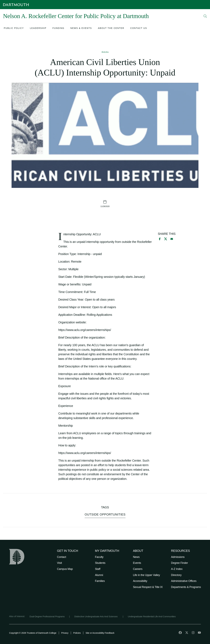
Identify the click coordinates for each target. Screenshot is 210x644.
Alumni (99, 575)
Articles (105, 52)
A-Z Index (177, 569)
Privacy (65, 633)
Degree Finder (180, 563)
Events (137, 563)
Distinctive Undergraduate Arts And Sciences (96, 616)
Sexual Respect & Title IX (148, 587)
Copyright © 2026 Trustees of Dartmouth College (33, 633)
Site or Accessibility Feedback (100, 633)
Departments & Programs (186, 587)
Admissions (178, 557)
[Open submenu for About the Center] (111, 28)
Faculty (99, 557)
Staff (98, 569)
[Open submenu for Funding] (59, 28)
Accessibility (140, 581)
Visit (59, 563)
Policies (77, 633)
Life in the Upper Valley (146, 575)
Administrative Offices (184, 581)
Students (100, 563)
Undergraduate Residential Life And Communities (152, 616)
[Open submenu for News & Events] (81, 28)
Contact (62, 557)
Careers (138, 569)
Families (100, 581)
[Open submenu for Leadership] (38, 28)
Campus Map (65, 569)
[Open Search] (205, 16)
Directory (176, 575)
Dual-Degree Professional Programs (47, 616)
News (136, 557)
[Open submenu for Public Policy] (14, 28)
